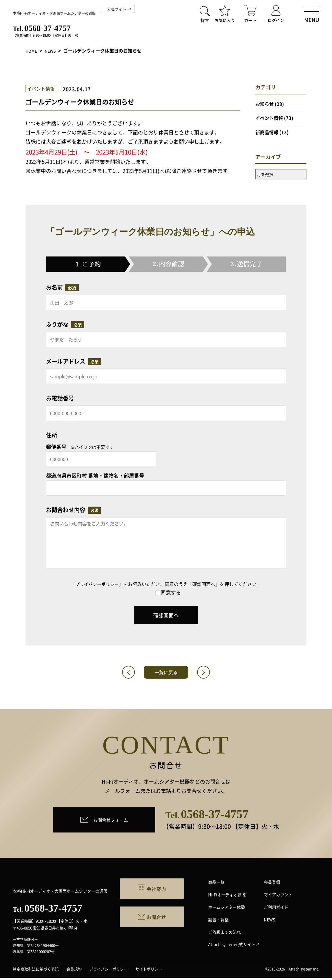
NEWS (54, 51)
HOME (32, 51)
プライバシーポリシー (97, 584)
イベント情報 (269, 118)
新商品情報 (267, 132)
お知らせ (265, 104)
